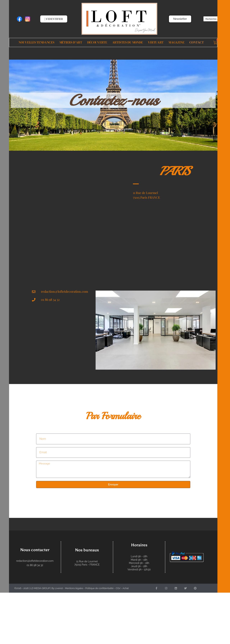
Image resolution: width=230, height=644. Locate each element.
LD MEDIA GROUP (40, 588)
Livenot (59, 588)
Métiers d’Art (71, 42)
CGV (118, 588)
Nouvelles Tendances (36, 42)
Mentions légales (74, 588)
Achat (126, 588)
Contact (197, 42)
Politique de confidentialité (99, 588)
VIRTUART (156, 42)
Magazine (176, 42)
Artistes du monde (127, 42)
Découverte (97, 42)
